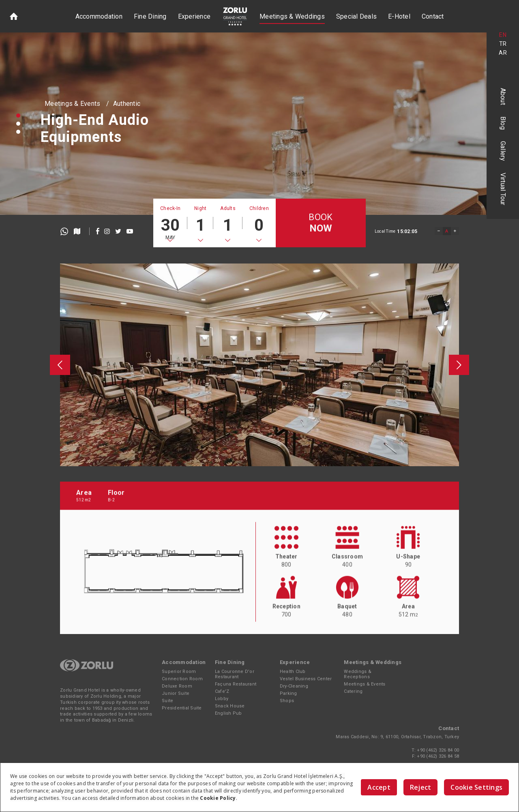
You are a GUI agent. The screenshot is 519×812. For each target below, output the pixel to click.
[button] (18, 116)
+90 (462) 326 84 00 (438, 750)
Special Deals (356, 16)
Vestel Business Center (306, 679)
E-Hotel (399, 16)
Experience (194, 16)
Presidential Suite (182, 708)
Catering (353, 691)
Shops (287, 701)
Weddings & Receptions (358, 674)
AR (503, 53)
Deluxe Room (177, 686)
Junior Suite (176, 693)
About (503, 96)
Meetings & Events (72, 104)
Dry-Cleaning (294, 686)
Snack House (230, 706)
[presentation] (60, 365)
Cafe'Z (222, 691)
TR (503, 44)
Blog (503, 123)
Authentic (127, 104)
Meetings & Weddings (292, 16)
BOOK (321, 223)
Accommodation (99, 16)
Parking (288, 693)
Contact (433, 16)
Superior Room (179, 672)
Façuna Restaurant (236, 684)
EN (503, 35)
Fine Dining (150, 16)
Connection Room (182, 679)
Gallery (503, 151)
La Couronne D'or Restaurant (235, 674)
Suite (167, 701)
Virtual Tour (503, 189)
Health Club (293, 672)
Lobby (222, 699)
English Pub (228, 713)
